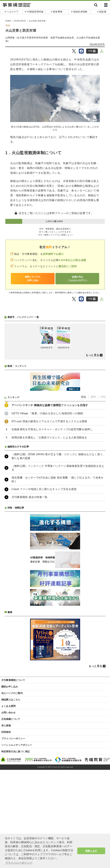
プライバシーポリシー (13, 739)
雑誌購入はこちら (11, 700)
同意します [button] (91, 851)
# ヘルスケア (12, 12)
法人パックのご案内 (12, 693)
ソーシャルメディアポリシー (17, 745)
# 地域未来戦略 (79, 12)
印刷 (92, 51)
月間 (103, 397)
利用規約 (6, 732)
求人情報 (6, 726)
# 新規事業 (57, 12)
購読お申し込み (10, 687)
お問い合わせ (8, 713)
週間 (93, 397)
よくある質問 (8, 706)
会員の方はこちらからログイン (77, 279)
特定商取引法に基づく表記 (16, 751)
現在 (84, 397)
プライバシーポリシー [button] (19, 863)
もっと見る (92, 355)
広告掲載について (11, 719)
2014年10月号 (97, 44)
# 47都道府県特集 (34, 12)
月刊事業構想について (13, 680)
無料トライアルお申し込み (33, 279)
